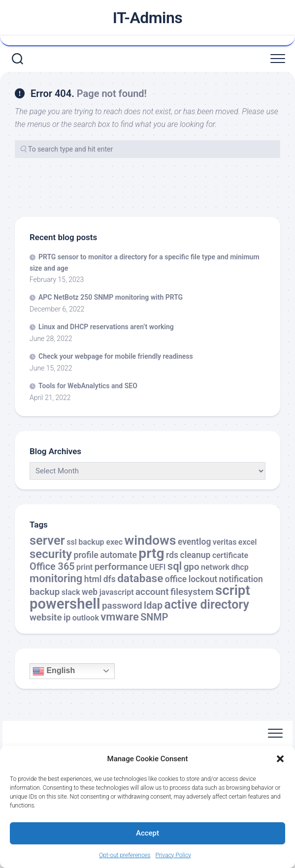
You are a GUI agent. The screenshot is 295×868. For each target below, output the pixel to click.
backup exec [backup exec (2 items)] (100, 542)
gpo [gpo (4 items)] (192, 567)
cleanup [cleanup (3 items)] (196, 555)
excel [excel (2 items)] (248, 542)
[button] (280, 759)
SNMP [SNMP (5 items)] (154, 617)
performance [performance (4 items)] (121, 567)
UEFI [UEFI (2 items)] (158, 567)
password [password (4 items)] (122, 606)
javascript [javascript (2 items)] (117, 592)
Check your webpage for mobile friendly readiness (116, 356)
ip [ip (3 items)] (67, 618)
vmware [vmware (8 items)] (120, 617)
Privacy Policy (173, 855)
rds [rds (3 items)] (172, 555)
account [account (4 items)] (152, 592)
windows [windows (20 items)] (150, 540)
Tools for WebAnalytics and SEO (88, 386)
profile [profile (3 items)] (86, 555)
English (54, 671)
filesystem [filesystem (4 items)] (192, 592)
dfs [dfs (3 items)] (110, 579)
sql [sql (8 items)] (175, 566)
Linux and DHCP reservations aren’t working (106, 327)
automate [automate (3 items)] (118, 555)
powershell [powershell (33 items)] (65, 604)
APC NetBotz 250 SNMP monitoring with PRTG (111, 297)
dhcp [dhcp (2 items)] (240, 567)
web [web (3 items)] (90, 592)
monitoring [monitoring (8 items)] (56, 578)
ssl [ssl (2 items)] (72, 542)
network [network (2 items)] (215, 567)
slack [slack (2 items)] (71, 592)
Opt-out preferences (125, 855)
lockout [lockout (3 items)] (203, 579)
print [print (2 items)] (84, 567)
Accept (147, 833)
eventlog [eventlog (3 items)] (195, 542)
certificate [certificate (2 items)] (230, 555)
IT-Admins (148, 18)
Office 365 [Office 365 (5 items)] (52, 567)
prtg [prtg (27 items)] (151, 553)
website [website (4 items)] (46, 618)
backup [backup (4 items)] (45, 592)
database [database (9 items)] (140, 578)
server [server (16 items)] (47, 540)
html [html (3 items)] (93, 579)
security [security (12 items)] (51, 554)
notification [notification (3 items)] (241, 579)
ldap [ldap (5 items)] (153, 605)
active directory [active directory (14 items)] (207, 604)
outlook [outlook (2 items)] (86, 618)
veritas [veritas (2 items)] (225, 542)
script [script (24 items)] (233, 590)
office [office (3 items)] (176, 579)
